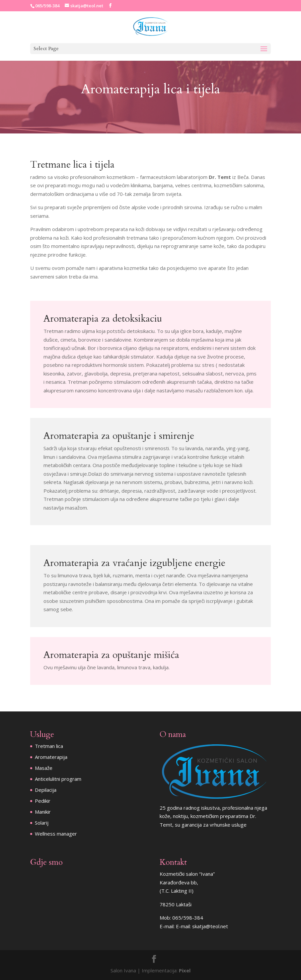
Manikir (43, 812)
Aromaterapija (51, 757)
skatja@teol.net (210, 926)
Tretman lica (49, 746)
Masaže (44, 768)
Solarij (42, 823)
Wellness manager (56, 834)
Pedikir (43, 801)
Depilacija (46, 790)
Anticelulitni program (58, 779)
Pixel (185, 970)
